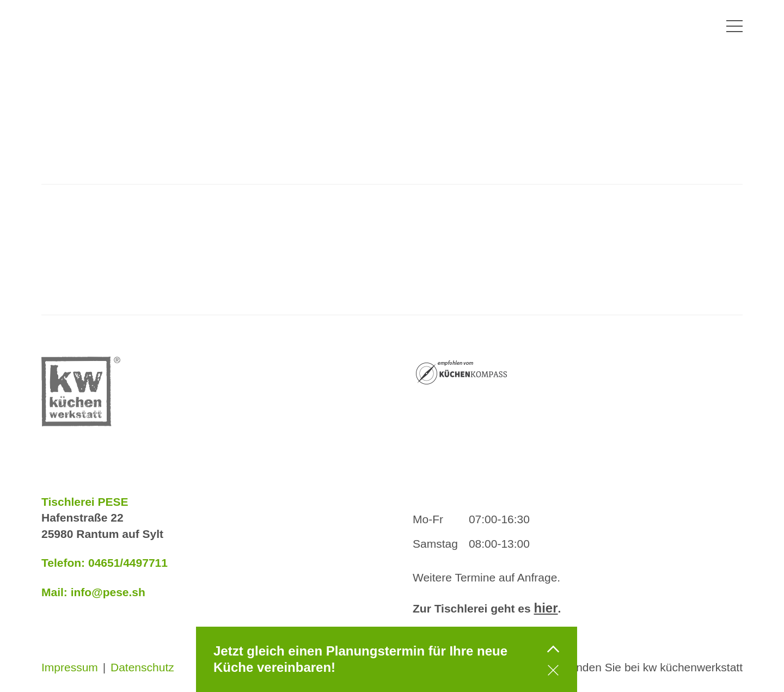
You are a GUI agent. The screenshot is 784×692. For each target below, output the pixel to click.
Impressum (70, 667)
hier (546, 608)
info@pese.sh (108, 592)
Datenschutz (142, 667)
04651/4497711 (128, 563)
